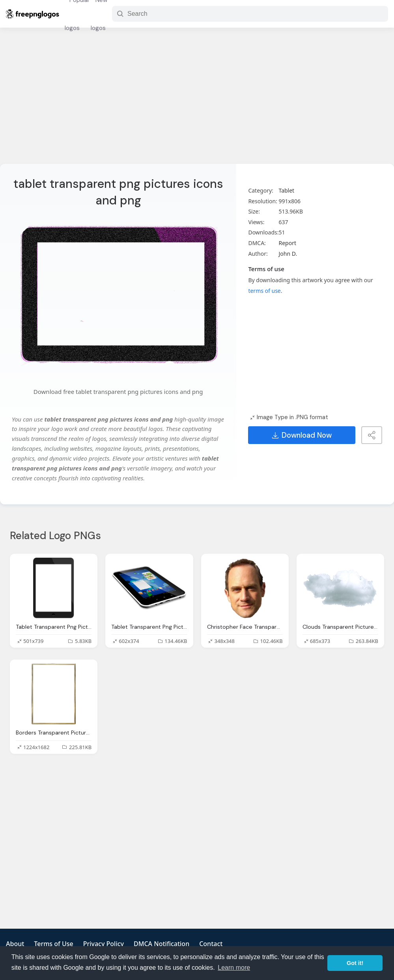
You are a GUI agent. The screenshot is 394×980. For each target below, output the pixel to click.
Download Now (302, 435)
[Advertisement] (197, 101)
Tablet (286, 190)
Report (287, 243)
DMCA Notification (162, 944)
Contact (211, 944)
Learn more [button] (234, 968)
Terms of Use (53, 944)
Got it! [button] (355, 963)
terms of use (264, 291)
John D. (288, 254)
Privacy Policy (104, 944)
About (15, 944)
